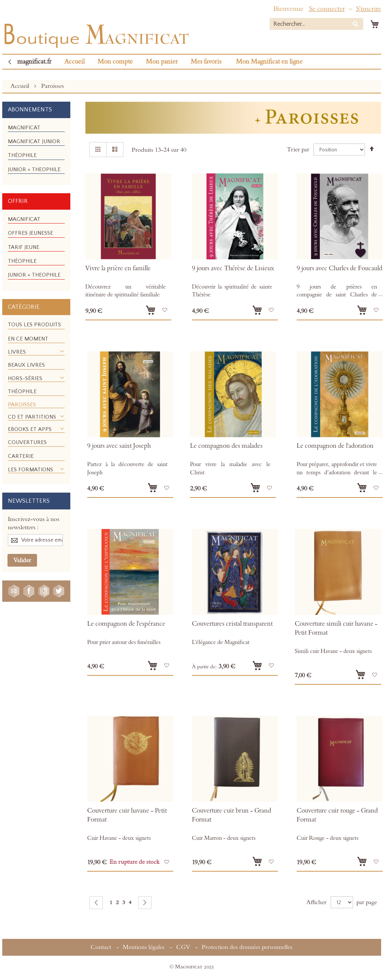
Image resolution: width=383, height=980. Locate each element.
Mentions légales (144, 947)
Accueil (74, 62)
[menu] (36, 152)
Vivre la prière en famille (118, 268)
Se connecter (327, 9)
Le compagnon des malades (226, 446)
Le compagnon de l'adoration (335, 446)
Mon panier (162, 62)
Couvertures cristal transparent (232, 624)
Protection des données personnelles (247, 947)
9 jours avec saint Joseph (119, 446)
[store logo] (96, 34)
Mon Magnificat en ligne (269, 62)
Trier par (298, 150)
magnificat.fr (34, 62)
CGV (183, 947)
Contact (101, 947)
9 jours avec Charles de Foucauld (339, 268)
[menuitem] (24, 128)
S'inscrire (369, 9)
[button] (165, 310)
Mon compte (115, 62)
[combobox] (316, 24)
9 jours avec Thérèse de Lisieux (233, 268)
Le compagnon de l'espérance (126, 624)
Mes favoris (206, 62)
